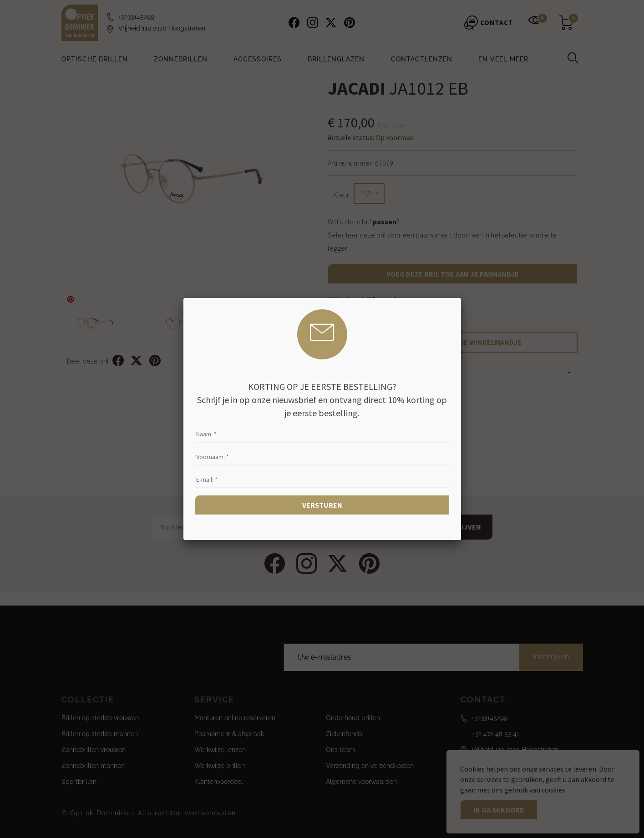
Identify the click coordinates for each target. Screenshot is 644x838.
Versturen (322, 505)
